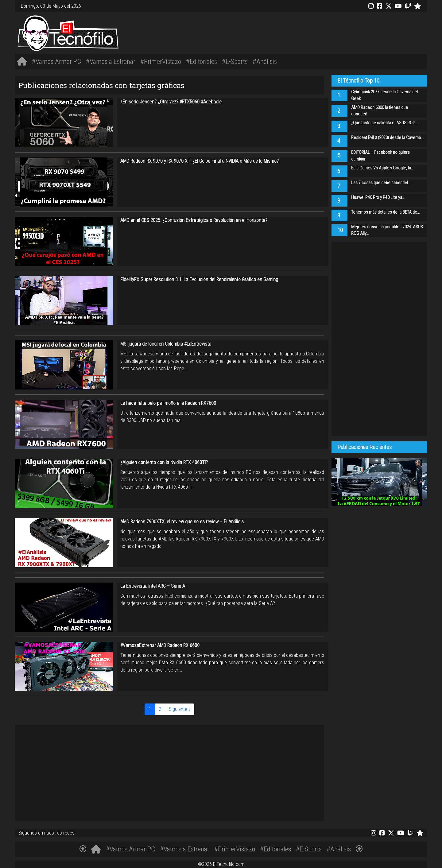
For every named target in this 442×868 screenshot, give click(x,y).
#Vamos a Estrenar (111, 61)
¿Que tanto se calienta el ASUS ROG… (384, 123)
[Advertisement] (307, 32)
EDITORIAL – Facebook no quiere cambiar (380, 156)
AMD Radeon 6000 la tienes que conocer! (380, 111)
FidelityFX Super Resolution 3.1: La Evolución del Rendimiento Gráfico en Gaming (199, 279)
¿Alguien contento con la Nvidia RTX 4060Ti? (164, 462)
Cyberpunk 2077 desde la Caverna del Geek (384, 95)
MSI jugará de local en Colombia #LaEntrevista (166, 344)
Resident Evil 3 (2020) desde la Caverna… (387, 138)
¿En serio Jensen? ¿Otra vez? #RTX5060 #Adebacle (171, 102)
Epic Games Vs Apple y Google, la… (382, 168)
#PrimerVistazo (161, 61)
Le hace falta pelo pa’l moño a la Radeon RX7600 (168, 403)
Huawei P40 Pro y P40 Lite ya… (378, 198)
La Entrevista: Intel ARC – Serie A (153, 586)
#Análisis (265, 61)
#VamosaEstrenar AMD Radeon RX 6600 (160, 645)
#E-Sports (235, 61)
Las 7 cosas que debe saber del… (381, 183)
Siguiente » (180, 709)
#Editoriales (202, 61)
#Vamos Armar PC (56, 61)
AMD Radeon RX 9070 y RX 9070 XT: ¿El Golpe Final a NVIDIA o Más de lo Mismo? (200, 161)
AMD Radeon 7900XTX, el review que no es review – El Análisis (182, 522)
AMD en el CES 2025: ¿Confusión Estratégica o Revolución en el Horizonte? (194, 220)
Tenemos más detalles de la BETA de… (385, 212)
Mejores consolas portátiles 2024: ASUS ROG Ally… (387, 230)
